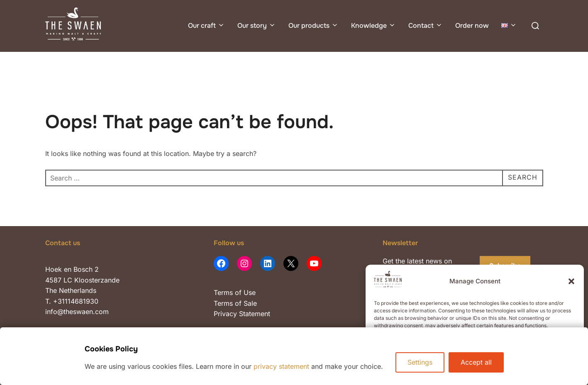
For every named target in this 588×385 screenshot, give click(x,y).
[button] (571, 281)
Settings (420, 362)
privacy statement (281, 366)
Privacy (226, 314)
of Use (244, 292)
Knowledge (373, 26)
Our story (257, 26)
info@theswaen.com (77, 312)
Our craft (206, 26)
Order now (472, 26)
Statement (255, 314)
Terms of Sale (235, 303)
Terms (223, 292)
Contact (426, 26)
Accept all (476, 362)
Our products (314, 26)
